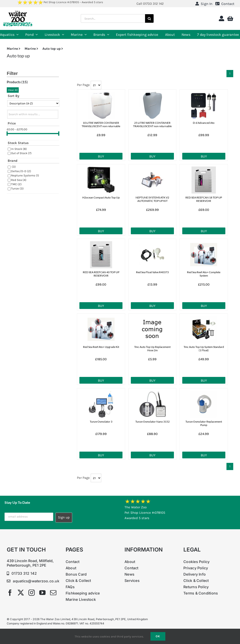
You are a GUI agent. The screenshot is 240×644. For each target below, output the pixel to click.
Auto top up (52, 49)
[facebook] (10, 593)
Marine (12, 49)
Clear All (13, 90)
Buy (101, 156)
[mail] (53, 593)
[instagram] (32, 593)
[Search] (149, 18)
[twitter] (21, 593)
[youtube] (42, 593)
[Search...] (113, 18)
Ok (158, 636)
